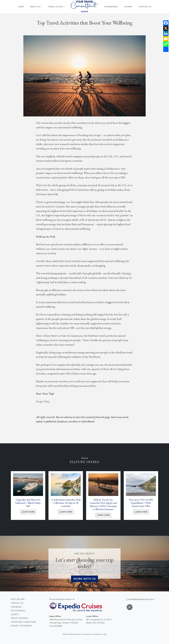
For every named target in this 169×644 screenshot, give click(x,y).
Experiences (111, 7)
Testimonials (18, 611)
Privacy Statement (21, 626)
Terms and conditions (23, 622)
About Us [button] (35, 7)
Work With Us (84, 579)
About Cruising (19, 618)
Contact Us (145, 7)
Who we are (18, 599)
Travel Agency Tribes (99, 634)
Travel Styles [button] (55, 7)
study (49, 156)
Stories (128, 7)
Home (21, 7)
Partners (16, 607)
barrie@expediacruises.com (141, 599)
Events (15, 614)
